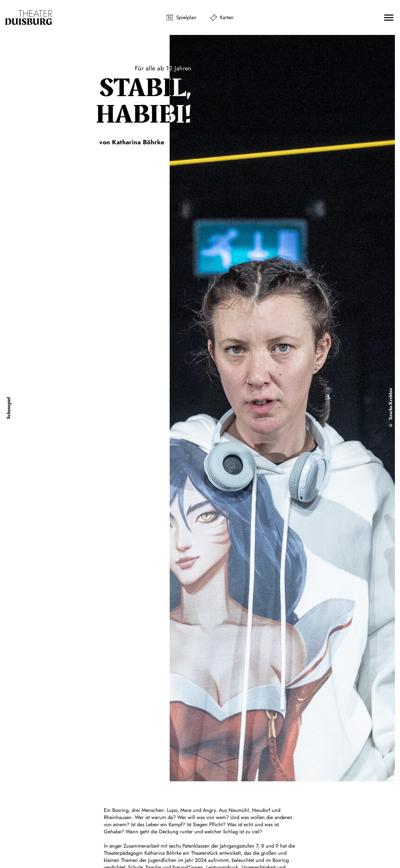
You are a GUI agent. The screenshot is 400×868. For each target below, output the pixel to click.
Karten (227, 17)
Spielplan (186, 17)
